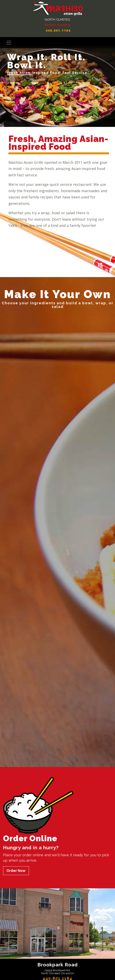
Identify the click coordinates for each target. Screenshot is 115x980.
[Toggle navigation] (9, 43)
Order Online (57, 25)
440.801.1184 (57, 30)
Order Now (16, 871)
